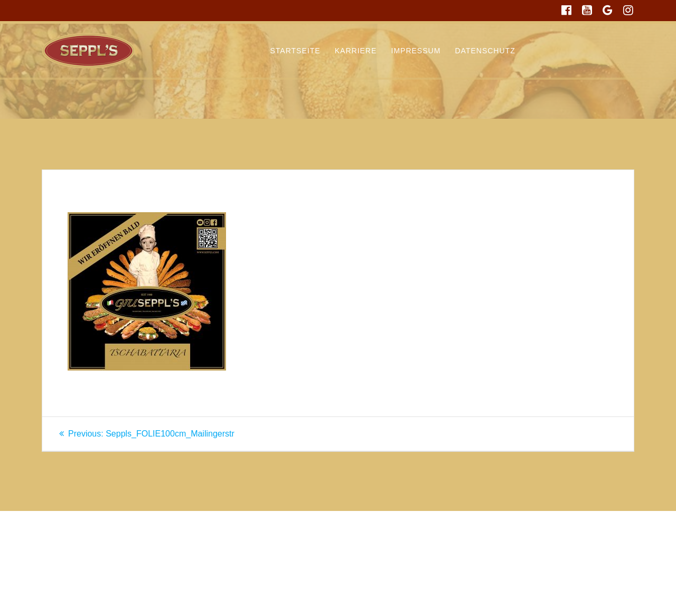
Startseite (295, 51)
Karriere (356, 51)
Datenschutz (485, 51)
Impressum (416, 51)
